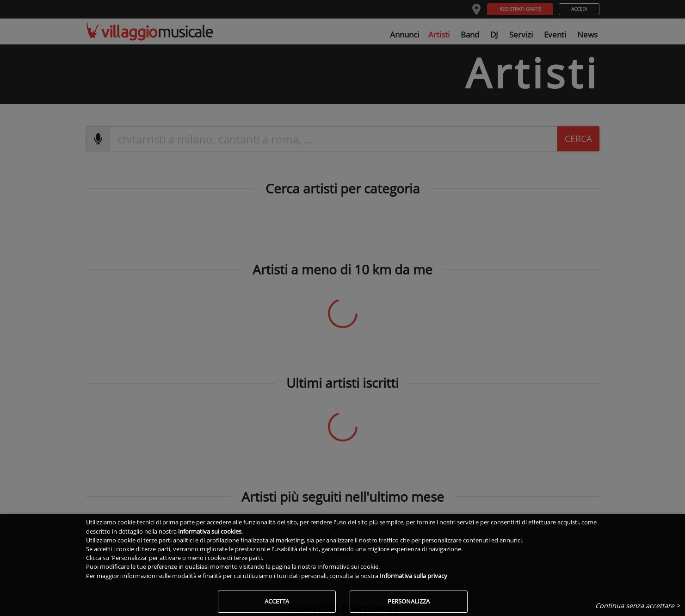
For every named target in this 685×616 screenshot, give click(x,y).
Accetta (277, 601)
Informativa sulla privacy (413, 576)
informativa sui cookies (210, 531)
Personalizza (409, 601)
